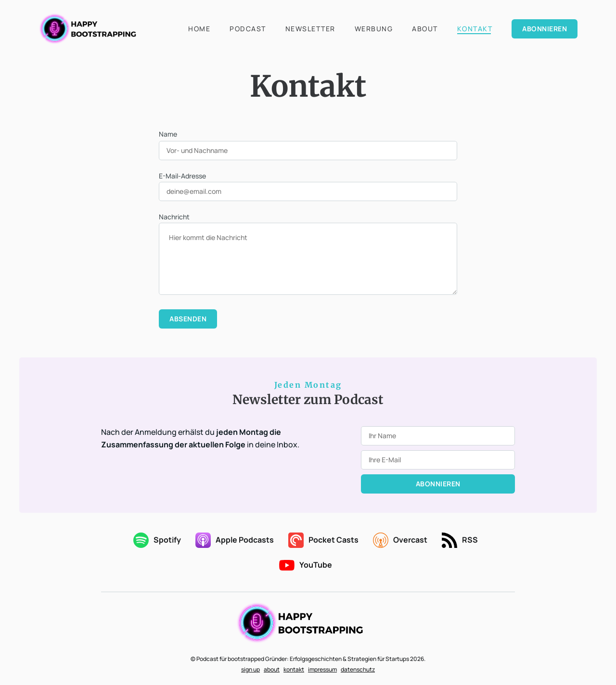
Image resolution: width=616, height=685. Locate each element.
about (272, 669)
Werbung (374, 29)
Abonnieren (545, 29)
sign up (250, 669)
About (425, 29)
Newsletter (310, 29)
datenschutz (358, 669)
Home (199, 29)
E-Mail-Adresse (182, 176)
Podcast (248, 29)
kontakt (294, 669)
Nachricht (174, 217)
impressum (322, 669)
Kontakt (475, 29)
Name (168, 134)
